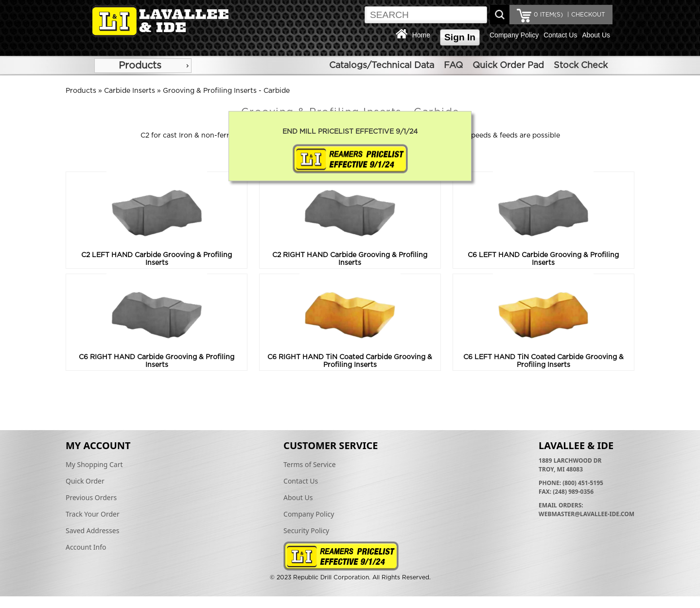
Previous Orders (91, 497)
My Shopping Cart (94, 464)
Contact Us (560, 35)
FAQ (453, 66)
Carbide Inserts (130, 91)
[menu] (143, 66)
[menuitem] (143, 66)
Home (421, 35)
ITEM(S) (548, 15)
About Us (596, 35)
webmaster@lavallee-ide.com (586, 514)
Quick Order (85, 481)
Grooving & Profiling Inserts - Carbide (226, 91)
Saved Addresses (92, 530)
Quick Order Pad (508, 66)
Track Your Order (93, 514)
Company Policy (514, 35)
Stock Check (581, 66)
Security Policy (306, 530)
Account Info (86, 547)
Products (140, 66)
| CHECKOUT (585, 15)
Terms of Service (310, 464)
